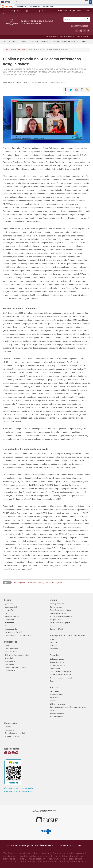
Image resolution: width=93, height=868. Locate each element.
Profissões (54, 649)
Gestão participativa (12, 616)
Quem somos (10, 604)
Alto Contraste (75, 10)
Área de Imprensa (83, 37)
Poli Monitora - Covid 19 (13, 632)
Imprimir (82, 90)
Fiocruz (8, 6)
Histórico (53, 642)
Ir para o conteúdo (9, 11)
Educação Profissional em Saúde (65, 41)
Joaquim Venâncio (11, 607)
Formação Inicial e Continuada (61, 616)
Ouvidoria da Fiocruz (48, 6)
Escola (7, 41)
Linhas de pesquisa (57, 659)
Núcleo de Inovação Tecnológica (62, 678)
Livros (7, 646)
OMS (80, 26)
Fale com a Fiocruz (34, 6)
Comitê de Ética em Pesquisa (60, 672)
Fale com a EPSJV (52, 37)
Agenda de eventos (57, 713)
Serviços (19, 2)
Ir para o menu (22, 11)
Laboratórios (9, 620)
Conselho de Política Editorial (15, 668)
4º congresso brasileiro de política (29, 583)
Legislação (54, 646)
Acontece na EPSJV (57, 695)
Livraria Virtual (10, 671)
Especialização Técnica (58, 613)
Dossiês (53, 701)
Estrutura (8, 613)
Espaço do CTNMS (57, 629)
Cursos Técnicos (56, 607)
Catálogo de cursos (57, 604)
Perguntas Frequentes (68, 37)
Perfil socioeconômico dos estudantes (18, 635)
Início (6, 49)
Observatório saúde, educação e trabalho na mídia (68, 707)
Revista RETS (9, 664)
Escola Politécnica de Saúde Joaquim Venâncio (37, 22)
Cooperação (34, 41)
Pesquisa (23, 41)
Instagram (81, 31)
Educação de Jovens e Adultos (61, 610)
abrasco (47, 583)
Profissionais (9, 623)
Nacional (8, 727)
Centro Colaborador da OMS (15, 733)
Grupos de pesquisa (57, 662)
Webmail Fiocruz (21, 6)
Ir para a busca (35, 11)
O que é (53, 639)
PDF (77, 90)
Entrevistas (54, 698)
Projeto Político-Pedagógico (60, 623)
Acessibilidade (62, 10)
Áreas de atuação (11, 629)
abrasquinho (57, 583)
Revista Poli (9, 658)
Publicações (46, 41)
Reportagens (55, 691)
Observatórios (55, 668)
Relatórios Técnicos (12, 736)
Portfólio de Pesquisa (58, 665)
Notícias (83, 41)
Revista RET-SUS (10, 661)
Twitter (85, 31)
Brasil (5, 2)
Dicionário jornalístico (58, 704)
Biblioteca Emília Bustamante (61, 675)
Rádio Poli (54, 710)
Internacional (10, 730)
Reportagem (22, 49)
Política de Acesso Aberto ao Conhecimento (46, 853)
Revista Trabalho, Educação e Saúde (18, 655)
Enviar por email (88, 90)
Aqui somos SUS (47, 831)
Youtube (88, 31)
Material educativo (11, 649)
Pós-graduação (56, 620)
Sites (52, 681)
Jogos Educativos (11, 652)
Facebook (77, 31)
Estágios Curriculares (58, 626)
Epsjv (44, 811)
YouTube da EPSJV (57, 717)
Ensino (15, 41)
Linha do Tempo (11, 610)
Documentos (9, 626)
